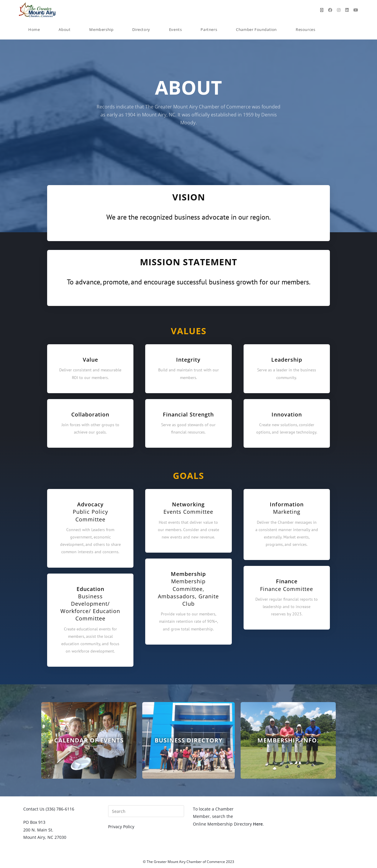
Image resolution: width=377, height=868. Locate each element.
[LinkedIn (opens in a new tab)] (347, 10)
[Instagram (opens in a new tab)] (339, 10)
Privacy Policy (121, 827)
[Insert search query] (146, 811)
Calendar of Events (89, 740)
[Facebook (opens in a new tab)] (330, 10)
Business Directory (188, 740)
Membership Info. (288, 740)
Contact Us (34, 809)
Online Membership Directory (228, 824)
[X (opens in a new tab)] (322, 10)
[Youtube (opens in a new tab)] (356, 10)
